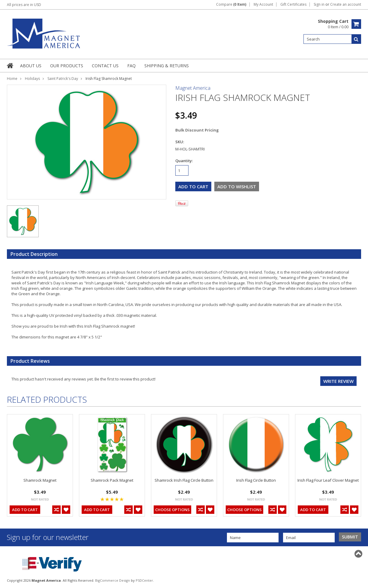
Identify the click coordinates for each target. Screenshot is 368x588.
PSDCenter (144, 580)
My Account (263, 5)
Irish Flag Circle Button (256, 480)
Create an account (346, 5)
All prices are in (24, 5)
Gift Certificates (293, 5)
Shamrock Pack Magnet (112, 480)
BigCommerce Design (113, 580)
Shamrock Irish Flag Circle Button (184, 480)
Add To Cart (25, 510)
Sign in (319, 5)
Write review (338, 381)
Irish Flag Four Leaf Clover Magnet (328, 480)
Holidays (32, 79)
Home (12, 79)
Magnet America (193, 88)
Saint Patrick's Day (63, 79)
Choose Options (172, 510)
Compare (231, 5)
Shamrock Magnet (40, 480)
